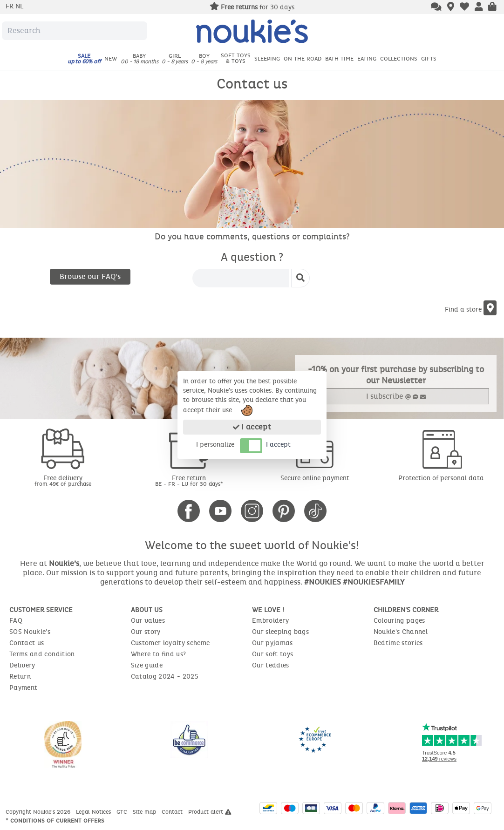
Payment (23, 688)
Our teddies (271, 665)
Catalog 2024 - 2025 (165, 677)
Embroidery (271, 621)
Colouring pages (399, 621)
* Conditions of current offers (55, 821)
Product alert (210, 812)
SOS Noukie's (30, 632)
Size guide (147, 665)
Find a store (471, 310)
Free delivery (63, 480)
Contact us (27, 643)
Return (20, 677)
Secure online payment (315, 478)
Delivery (22, 665)
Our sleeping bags (280, 632)
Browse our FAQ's (90, 276)
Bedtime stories (398, 643)
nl (19, 6)
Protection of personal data (441, 478)
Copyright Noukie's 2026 (39, 812)
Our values (148, 621)
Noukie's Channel (401, 632)
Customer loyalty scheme (170, 643)
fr (10, 6)
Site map (145, 812)
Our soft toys (273, 654)
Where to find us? (159, 654)
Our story (146, 632)
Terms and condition (42, 654)
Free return (189, 480)
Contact (173, 812)
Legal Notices (94, 812)
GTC (123, 812)
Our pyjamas (272, 643)
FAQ (16, 621)
